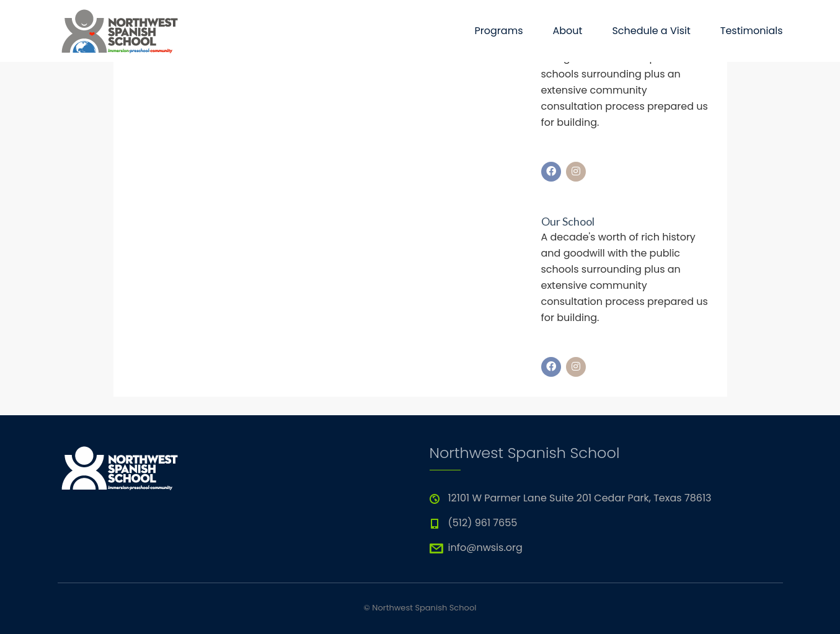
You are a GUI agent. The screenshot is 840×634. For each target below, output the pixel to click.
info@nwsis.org (485, 548)
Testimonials (752, 31)
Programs (499, 31)
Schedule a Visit (651, 31)
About (567, 31)
